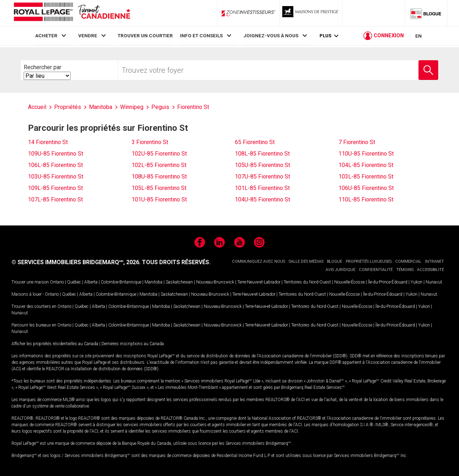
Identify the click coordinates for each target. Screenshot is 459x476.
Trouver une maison (30, 282)
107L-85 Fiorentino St (55, 199)
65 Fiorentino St (255, 142)
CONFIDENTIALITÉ (376, 270)
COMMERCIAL (408, 261)
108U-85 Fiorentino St (159, 177)
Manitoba (153, 282)
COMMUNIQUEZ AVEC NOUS (259, 261)
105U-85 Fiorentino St (262, 165)
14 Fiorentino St (48, 142)
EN (418, 37)
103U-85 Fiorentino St (56, 177)
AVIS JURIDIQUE (340, 270)
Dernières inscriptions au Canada (133, 344)
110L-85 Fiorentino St (366, 199)
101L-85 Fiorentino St (262, 188)
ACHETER (46, 35)
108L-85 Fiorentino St (262, 154)
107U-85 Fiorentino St (262, 177)
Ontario (57, 282)
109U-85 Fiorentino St (56, 154)
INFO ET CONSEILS (201, 35)
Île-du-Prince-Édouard (388, 282)
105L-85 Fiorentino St (159, 188)
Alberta (91, 282)
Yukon (417, 282)
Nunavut (434, 282)
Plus (325, 36)
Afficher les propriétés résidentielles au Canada (55, 344)
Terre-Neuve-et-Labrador (259, 282)
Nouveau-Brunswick (215, 282)
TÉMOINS (405, 270)
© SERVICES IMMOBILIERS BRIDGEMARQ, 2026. (76, 262)
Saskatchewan (179, 282)
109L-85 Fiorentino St (55, 188)
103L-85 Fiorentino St (366, 177)
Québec (74, 282)
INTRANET (434, 261)
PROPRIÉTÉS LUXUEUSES (369, 261)
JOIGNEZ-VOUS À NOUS (271, 35)
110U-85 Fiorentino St (366, 154)
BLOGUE (335, 261)
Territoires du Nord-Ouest (307, 282)
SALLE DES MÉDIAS (306, 261)
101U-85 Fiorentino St (159, 199)
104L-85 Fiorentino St (366, 165)
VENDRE (88, 35)
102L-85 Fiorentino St (159, 165)
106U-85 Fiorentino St (366, 188)
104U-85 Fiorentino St (262, 199)
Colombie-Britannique (121, 282)
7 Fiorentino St (357, 142)
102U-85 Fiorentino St (159, 154)
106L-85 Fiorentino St (55, 165)
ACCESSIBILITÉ (430, 270)
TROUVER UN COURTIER (145, 35)
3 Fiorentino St (150, 142)
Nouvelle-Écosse (349, 282)
